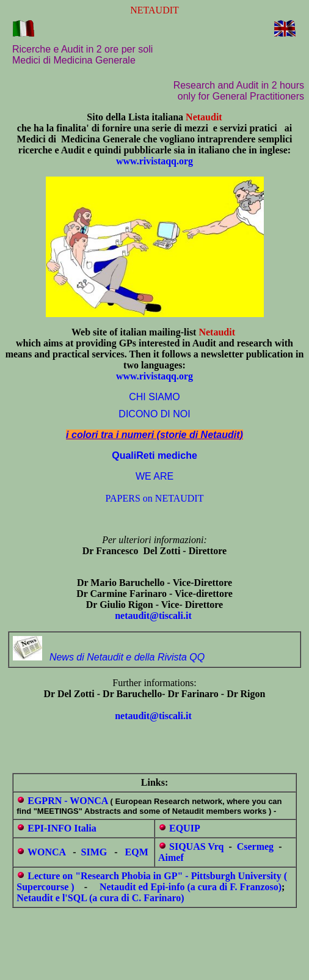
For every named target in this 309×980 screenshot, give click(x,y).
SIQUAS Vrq (196, 847)
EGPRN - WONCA (67, 801)
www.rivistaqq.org (154, 161)
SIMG (94, 852)
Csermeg (255, 847)
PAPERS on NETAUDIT (155, 498)
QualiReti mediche (154, 455)
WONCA (46, 852)
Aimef (171, 857)
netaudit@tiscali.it (153, 616)
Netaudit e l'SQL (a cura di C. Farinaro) (100, 898)
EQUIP (184, 828)
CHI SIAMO (154, 397)
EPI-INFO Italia (62, 828)
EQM (137, 852)
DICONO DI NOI (154, 414)
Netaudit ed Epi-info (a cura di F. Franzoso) (191, 887)
